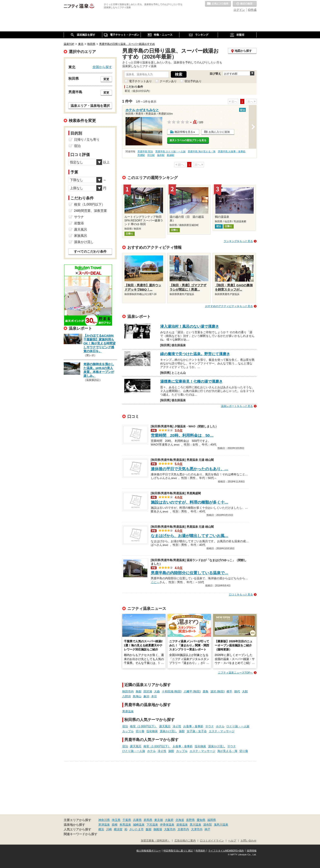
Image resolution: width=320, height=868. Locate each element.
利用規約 (200, 851)
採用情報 (252, 851)
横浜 (101, 829)
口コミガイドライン (212, 841)
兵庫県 (137, 820)
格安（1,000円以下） (144, 726)
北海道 (180, 820)
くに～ (155, 582)
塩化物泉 (152, 731)
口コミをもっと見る (241, 594)
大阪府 (169, 820)
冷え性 (177, 726)
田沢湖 (148, 691)
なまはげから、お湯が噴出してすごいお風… (190, 536)
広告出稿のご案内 (185, 841)
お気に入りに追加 (219, 132)
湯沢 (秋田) (217, 691)
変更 (106, 79)
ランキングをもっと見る (238, 241)
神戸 (207, 829)
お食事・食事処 (193, 726)
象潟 (146, 696)
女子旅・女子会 (197, 731)
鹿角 (206, 691)
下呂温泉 (152, 825)
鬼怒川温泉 (221, 825)
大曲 (157, 691)
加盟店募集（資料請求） (155, 841)
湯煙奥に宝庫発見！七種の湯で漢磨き (191, 381)
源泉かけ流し (168, 731)
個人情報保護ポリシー (149, 851)
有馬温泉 (125, 825)
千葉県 (127, 820)
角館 (139, 691)
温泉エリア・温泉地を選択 (90, 106)
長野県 (190, 820)
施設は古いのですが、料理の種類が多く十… (190, 502)
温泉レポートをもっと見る (237, 406)
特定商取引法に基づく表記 (178, 851)
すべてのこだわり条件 (90, 252)
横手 (229, 691)
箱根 (115, 825)
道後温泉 (182, 825)
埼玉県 (116, 820)
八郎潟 (127, 696)
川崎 (109, 829)
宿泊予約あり (193, 81)
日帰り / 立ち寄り (87, 140)
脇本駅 (161, 155)
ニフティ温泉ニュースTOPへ (235, 673)
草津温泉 (104, 825)
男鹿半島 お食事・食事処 (232, 151)
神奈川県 (104, 820)
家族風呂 (81, 236)
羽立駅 (151, 155)
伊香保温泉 (167, 825)
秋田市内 (128, 691)
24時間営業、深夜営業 (91, 211)
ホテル (220, 726)
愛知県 (201, 820)
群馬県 (148, 820)
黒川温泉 (196, 825)
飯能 (149, 829)
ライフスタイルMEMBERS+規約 (226, 851)
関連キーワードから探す (81, 834)
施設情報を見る (184, 132)
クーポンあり (168, 81)
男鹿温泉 (128, 711)
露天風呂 (165, 726)
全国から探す (102, 67)
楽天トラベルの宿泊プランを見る (188, 140)
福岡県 (212, 820)
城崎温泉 (139, 825)
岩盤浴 (79, 223)
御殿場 (158, 829)
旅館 (182, 731)
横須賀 (118, 829)
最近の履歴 (245, 4)
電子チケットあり (140, 81)
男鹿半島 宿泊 (145, 151)
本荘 (154, 696)
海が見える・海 (227, 751)
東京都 (159, 820)
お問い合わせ (249, 841)
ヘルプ (232, 841)
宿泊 (125, 726)
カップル (128, 731)
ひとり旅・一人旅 (238, 726)
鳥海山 (137, 696)
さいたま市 (137, 829)
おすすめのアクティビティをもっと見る (229, 306)
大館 (245, 691)
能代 (237, 691)
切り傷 (140, 731)
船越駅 (171, 155)
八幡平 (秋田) (192, 691)
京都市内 (183, 829)
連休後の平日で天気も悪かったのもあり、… (190, 469)
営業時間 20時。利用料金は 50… (182, 435)
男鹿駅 (141, 155)
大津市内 (197, 829)
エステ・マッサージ (222, 731)
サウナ (210, 726)
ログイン (239, 10)
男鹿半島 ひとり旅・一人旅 (170, 151)
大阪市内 (170, 829)
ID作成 (252, 10)
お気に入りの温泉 (218, 4)
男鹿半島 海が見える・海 (202, 151)
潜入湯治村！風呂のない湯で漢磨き (190, 326)
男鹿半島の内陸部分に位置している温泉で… (190, 573)
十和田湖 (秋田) (172, 691)
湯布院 (208, 825)
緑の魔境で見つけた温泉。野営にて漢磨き (195, 354)
